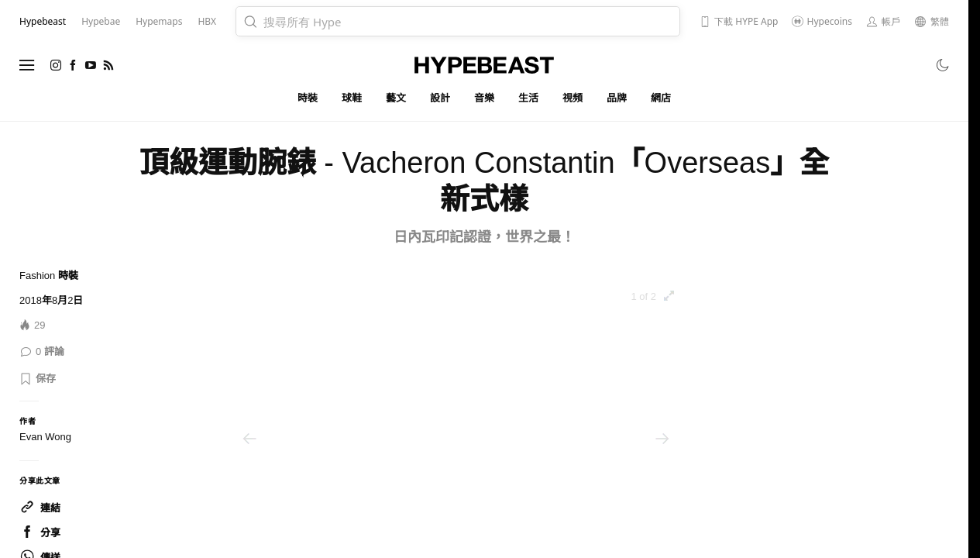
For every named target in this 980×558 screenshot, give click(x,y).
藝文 (396, 98)
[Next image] (662, 439)
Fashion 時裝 (49, 276)
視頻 (573, 98)
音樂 (485, 98)
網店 (661, 98)
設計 (440, 98)
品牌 (617, 98)
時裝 (308, 98)
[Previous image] (249, 439)
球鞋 (352, 98)
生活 (529, 98)
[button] (38, 379)
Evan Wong (45, 437)
